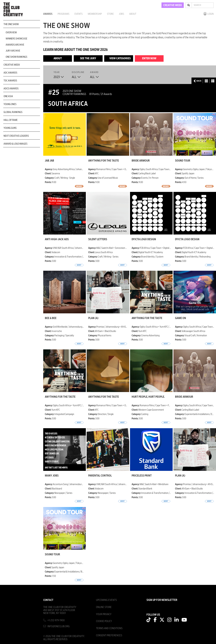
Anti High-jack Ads (57, 239)
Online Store (104, 607)
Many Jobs (52, 476)
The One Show (11, 24)
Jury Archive (13, 51)
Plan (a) (93, 318)
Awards (48, 14)
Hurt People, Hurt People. (148, 397)
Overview (11, 32)
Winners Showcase (16, 39)
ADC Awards (10, 73)
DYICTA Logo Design (144, 239)
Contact (48, 600)
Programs (63, 14)
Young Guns (10, 128)
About (133, 14)
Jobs (121, 14)
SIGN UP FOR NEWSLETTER (162, 600)
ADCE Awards (11, 89)
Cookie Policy (104, 621)
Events (79, 14)
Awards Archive (15, 45)
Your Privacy (104, 614)
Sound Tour (183, 161)
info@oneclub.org (59, 626)
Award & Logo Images (15, 144)
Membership (95, 14)
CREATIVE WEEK (173, 5)
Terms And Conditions (109, 628)
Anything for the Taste (104, 161)
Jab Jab (49, 161)
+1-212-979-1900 (56, 620)
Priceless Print (142, 476)
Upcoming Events (106, 600)
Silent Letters (98, 239)
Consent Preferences (109, 635)
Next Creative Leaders (16, 136)
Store (110, 14)
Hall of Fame (11, 120)
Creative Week (12, 65)
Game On (181, 318)
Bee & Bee (51, 318)
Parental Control (100, 476)
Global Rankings (13, 112)
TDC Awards (10, 81)
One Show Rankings (16, 57)
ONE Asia (8, 96)
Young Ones (10, 104)
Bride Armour (141, 161)
